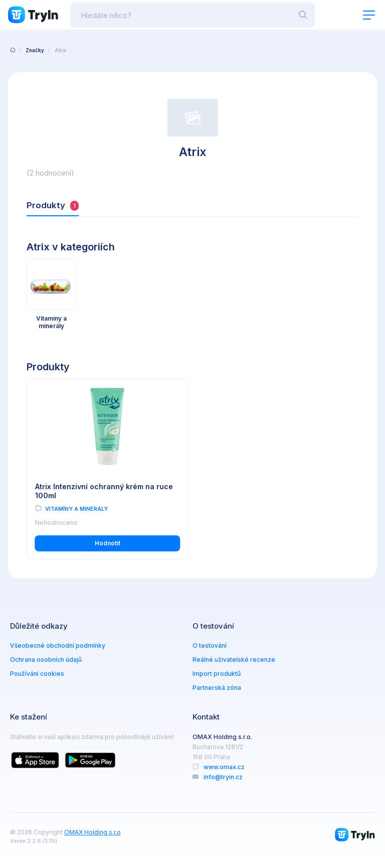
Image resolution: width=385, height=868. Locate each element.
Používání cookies (37, 674)
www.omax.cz (224, 767)
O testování (210, 645)
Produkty (53, 205)
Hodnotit (108, 543)
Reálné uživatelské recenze (234, 660)
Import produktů (217, 674)
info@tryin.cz (223, 777)
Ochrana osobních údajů (46, 660)
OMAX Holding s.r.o (92, 832)
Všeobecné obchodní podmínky (58, 645)
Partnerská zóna (217, 688)
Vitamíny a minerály (76, 509)
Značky (35, 50)
